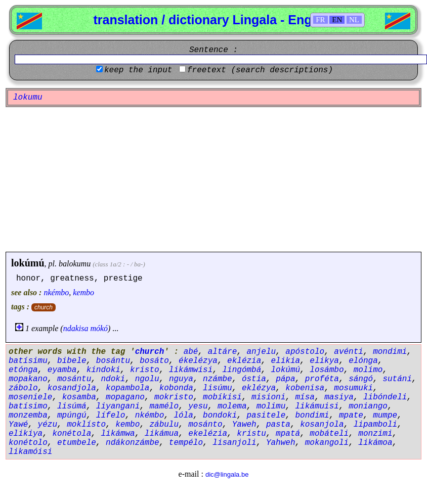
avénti (349, 352)
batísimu (28, 361)
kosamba (79, 397)
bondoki (220, 416)
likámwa (118, 434)
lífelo (111, 416)
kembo (83, 292)
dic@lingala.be (227, 474)
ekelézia (208, 434)
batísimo (28, 406)
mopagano (125, 397)
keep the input (138, 70)
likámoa (375, 443)
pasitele (266, 416)
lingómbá (242, 370)
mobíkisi (222, 397)
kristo (145, 370)
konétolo (28, 443)
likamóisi (30, 452)
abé (191, 352)
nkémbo (56, 292)
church (44, 307)
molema (232, 406)
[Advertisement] (213, 179)
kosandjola (72, 388)
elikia (286, 361)
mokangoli (327, 443)
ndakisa (76, 328)
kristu (251, 434)
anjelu (261, 352)
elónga (363, 361)
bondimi (312, 416)
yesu (198, 406)
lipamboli (375, 425)
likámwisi (191, 370)
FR (320, 20)
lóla (183, 416)
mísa (305, 397)
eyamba (62, 370)
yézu (48, 425)
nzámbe (218, 379)
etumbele (77, 443)
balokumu (75, 264)
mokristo (174, 397)
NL (354, 20)
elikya (324, 361)
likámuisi (317, 406)
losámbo (327, 370)
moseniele (30, 397)
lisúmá (72, 406)
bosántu (113, 361)
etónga (23, 370)
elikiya (26, 434)
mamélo (164, 406)
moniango (368, 406)
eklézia (244, 361)
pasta (278, 425)
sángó (361, 379)
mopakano (28, 379)
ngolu (147, 379)
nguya (181, 379)
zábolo (23, 388)
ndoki (113, 379)
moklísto (86, 425)
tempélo (186, 443)
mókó (99, 328)
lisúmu (218, 388)
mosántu (74, 379)
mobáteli (329, 434)
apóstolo (305, 352)
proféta (322, 379)
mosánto (205, 425)
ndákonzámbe (133, 443)
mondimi (390, 352)
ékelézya (198, 361)
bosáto (154, 361)
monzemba (28, 416)
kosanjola (322, 425)
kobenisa (305, 388)
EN (337, 20)
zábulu (164, 425)
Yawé (18, 425)
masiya (339, 397)
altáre (223, 352)
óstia (254, 379)
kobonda (176, 388)
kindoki (103, 370)
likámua (162, 434)
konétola (72, 434)
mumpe (385, 416)
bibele (72, 361)
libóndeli (385, 397)
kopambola (127, 388)
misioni (268, 397)
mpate (351, 416)
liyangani (118, 406)
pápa (285, 379)
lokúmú (28, 263)
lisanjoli (234, 443)
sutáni (397, 379)
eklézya (259, 388)
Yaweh (244, 425)
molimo (368, 370)
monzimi (375, 434)
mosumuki (353, 388)
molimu (271, 406)
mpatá (288, 434)
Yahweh (281, 443)
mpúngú (72, 416)
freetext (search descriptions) (260, 70)
